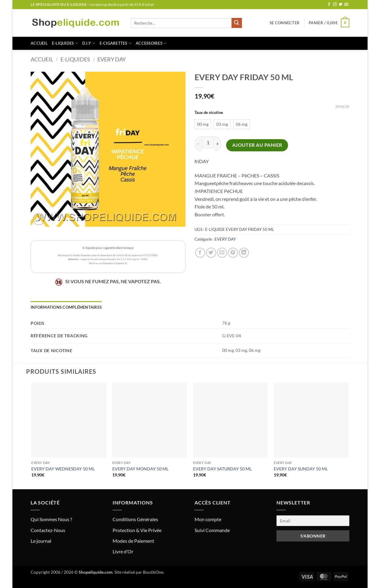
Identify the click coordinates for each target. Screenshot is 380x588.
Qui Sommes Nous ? (51, 519)
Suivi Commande (212, 530)
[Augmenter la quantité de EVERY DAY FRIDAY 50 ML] (218, 144)
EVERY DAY (112, 59)
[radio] (203, 124)
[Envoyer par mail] (222, 253)
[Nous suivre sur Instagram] (335, 5)
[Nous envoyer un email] (346, 5)
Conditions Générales (135, 519)
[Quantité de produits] (208, 142)
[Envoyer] (237, 23)
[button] (285, 23)
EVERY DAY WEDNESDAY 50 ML (63, 469)
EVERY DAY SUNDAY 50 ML (301, 469)
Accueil (39, 43)
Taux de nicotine (209, 113)
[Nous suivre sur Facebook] (329, 5)
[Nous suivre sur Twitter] (341, 5)
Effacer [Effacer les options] (343, 107)
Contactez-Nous (48, 530)
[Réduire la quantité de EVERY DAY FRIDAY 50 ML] (198, 144)
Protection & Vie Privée (137, 530)
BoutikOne (153, 572)
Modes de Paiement (133, 541)
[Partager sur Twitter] (211, 253)
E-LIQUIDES (65, 43)
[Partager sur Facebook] (200, 253)
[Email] (313, 521)
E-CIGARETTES (116, 43)
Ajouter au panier (257, 145)
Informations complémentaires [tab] (66, 307)
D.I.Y (89, 43)
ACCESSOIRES (151, 43)
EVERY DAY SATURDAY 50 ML (222, 469)
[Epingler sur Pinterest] (233, 253)
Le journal (41, 541)
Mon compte (208, 519)
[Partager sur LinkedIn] (244, 253)
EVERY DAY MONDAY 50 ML (140, 469)
